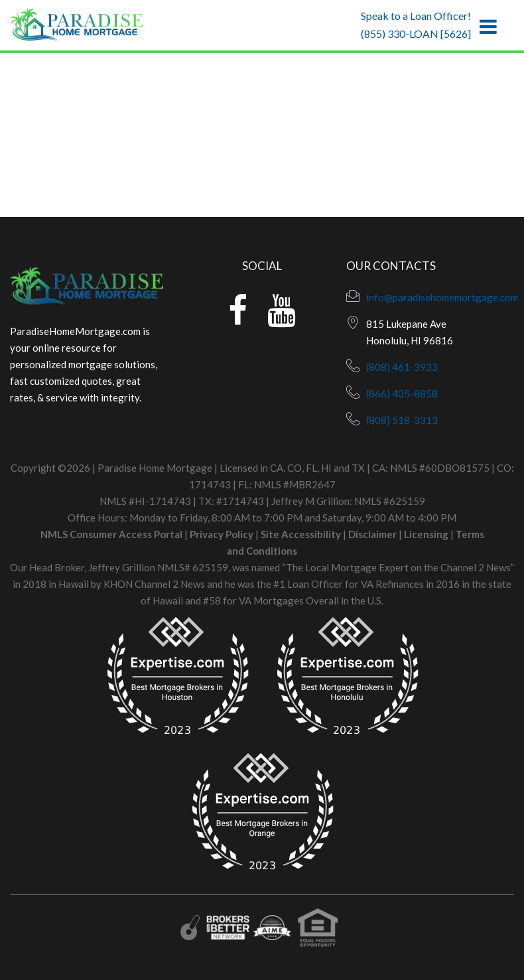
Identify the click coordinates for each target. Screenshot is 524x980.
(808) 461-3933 (402, 367)
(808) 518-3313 (402, 420)
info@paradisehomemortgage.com (442, 297)
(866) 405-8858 (402, 393)
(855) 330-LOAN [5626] (416, 34)
